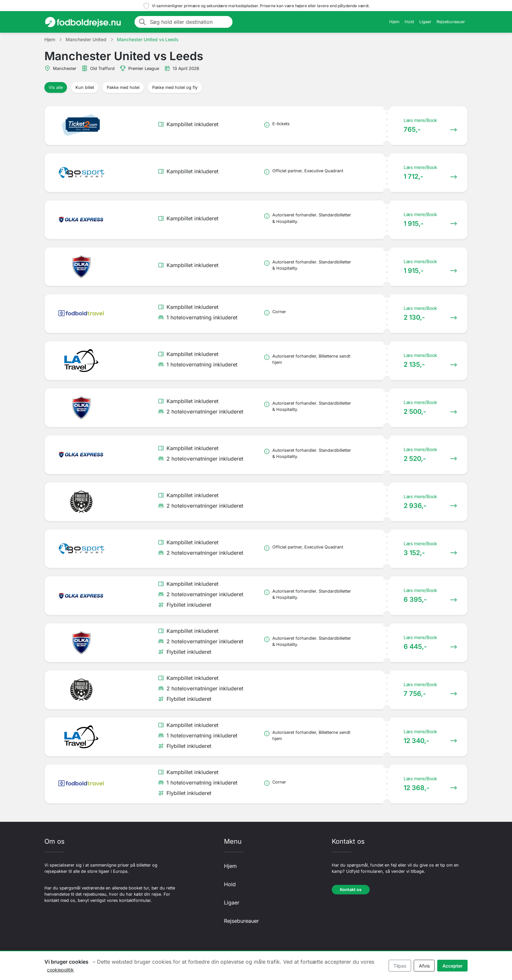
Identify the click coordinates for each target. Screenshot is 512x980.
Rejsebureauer (451, 22)
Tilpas (400, 966)
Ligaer (425, 22)
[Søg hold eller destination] (189, 22)
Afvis (424, 966)
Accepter (453, 966)
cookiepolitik (60, 970)
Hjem (394, 22)
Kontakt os (351, 890)
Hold (409, 22)
